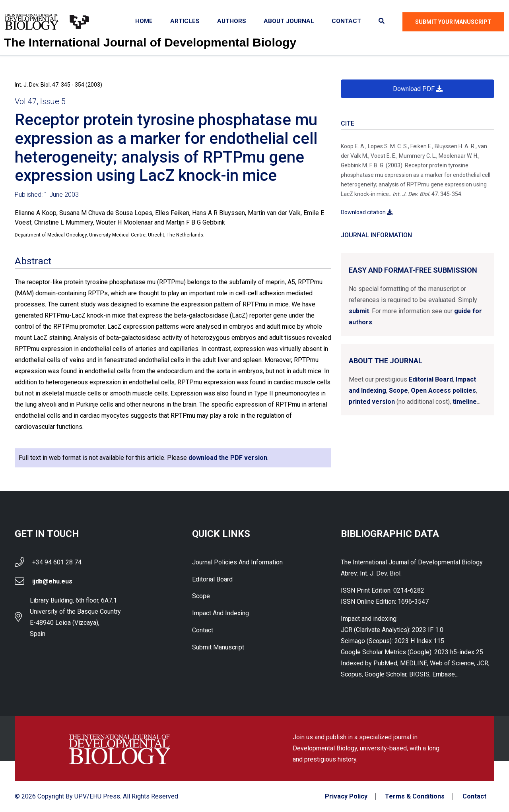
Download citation (367, 212)
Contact (346, 21)
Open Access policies (443, 390)
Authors (232, 21)
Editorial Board (431, 379)
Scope (398, 390)
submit (359, 311)
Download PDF (418, 89)
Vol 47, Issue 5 (40, 101)
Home (144, 21)
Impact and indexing (221, 613)
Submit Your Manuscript (453, 22)
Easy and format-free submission (413, 270)
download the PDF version (228, 458)
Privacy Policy (346, 796)
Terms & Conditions (415, 796)
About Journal (289, 21)
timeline (465, 402)
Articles (185, 21)
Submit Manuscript (218, 648)
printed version (372, 402)
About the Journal (386, 361)
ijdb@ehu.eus (52, 581)
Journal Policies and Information (237, 562)
